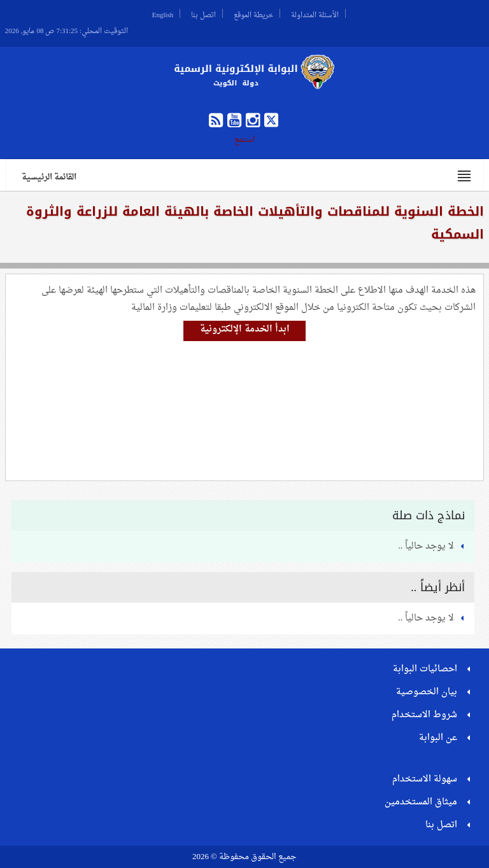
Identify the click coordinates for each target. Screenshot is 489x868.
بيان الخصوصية (427, 692)
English (163, 13)
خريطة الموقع (253, 13)
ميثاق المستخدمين (421, 802)
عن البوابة (438, 738)
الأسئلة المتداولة (315, 13)
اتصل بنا (203, 13)
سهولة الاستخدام (425, 779)
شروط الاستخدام (424, 715)
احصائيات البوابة (425, 669)
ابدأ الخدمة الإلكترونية (245, 329)
